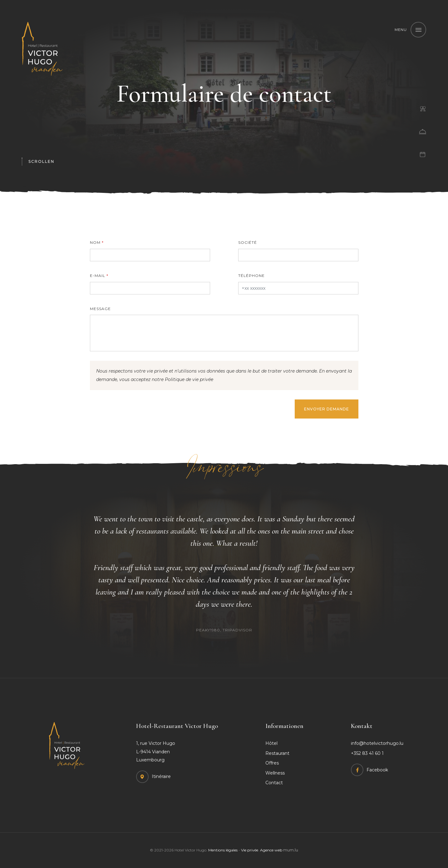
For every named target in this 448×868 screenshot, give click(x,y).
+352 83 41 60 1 (367, 753)
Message (100, 309)
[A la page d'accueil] (42, 49)
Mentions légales (223, 850)
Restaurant (277, 753)
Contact (274, 783)
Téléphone (251, 276)
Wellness (275, 773)
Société (248, 242)
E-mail (98, 276)
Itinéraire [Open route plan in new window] (161, 776)
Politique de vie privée (189, 379)
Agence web (271, 850)
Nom (95, 242)
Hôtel (271, 743)
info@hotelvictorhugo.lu (377, 743)
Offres (272, 763)
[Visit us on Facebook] (369, 770)
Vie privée (250, 850)
